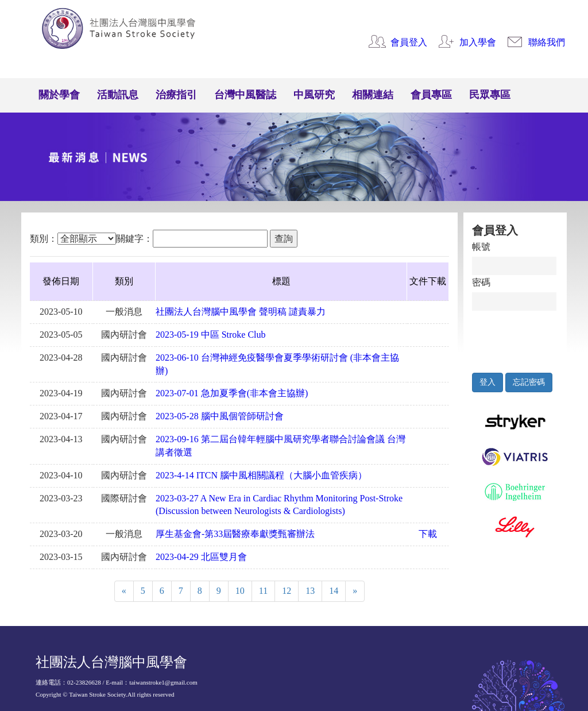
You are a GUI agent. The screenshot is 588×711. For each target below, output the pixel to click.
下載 (428, 534)
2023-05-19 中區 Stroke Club (211, 335)
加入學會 (478, 42)
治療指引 (176, 95)
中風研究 (314, 95)
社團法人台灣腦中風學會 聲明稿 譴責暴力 (241, 312)
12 (287, 591)
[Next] (355, 591)
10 (240, 591)
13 (310, 591)
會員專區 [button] (431, 95)
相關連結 (373, 95)
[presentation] (525, 339)
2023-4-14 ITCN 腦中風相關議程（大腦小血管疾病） (261, 475)
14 (334, 591)
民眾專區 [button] (490, 95)
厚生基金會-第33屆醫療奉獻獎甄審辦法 (235, 534)
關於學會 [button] (59, 95)
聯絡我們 (547, 42)
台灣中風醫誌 (245, 95)
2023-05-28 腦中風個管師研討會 (220, 416)
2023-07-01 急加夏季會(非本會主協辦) (232, 393)
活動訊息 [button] (118, 95)
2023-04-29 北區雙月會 (201, 557)
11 (263, 591)
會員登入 (409, 42)
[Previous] (124, 591)
